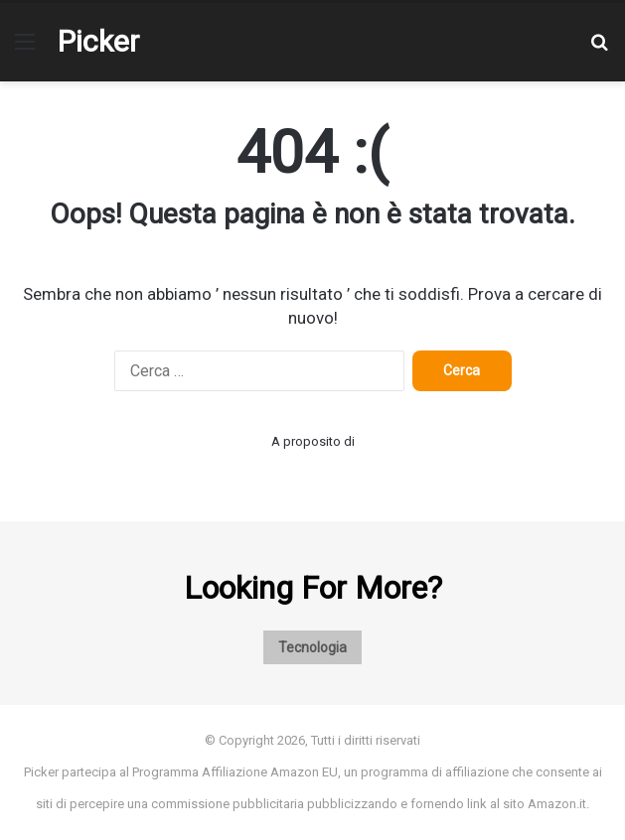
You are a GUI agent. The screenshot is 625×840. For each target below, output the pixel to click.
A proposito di (313, 441)
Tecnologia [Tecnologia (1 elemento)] (312, 647)
